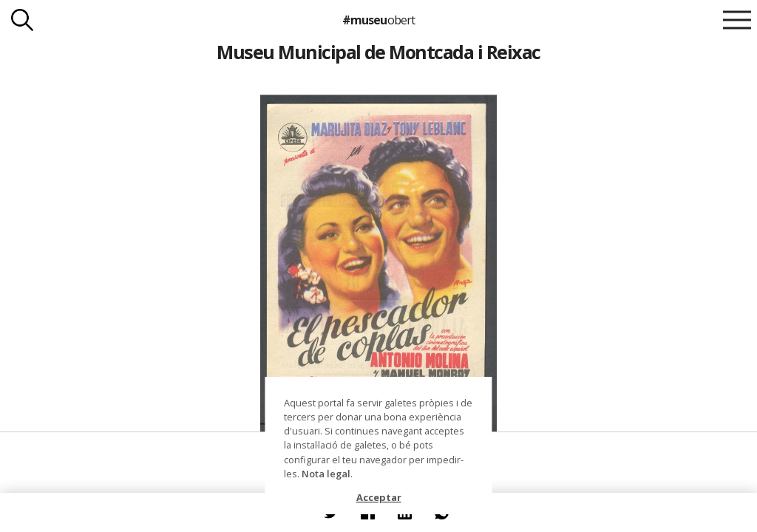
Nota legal (326, 474)
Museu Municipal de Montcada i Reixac (378, 52)
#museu (378, 20)
